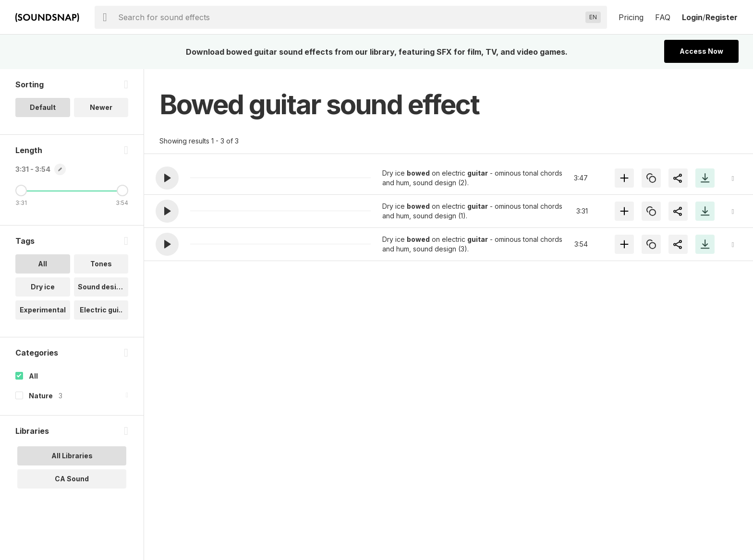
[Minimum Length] (21, 191)
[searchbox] (350, 17)
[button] (167, 178)
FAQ (663, 17)
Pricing (631, 17)
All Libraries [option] (72, 456)
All (33, 376)
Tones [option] (101, 264)
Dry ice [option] (43, 287)
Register (722, 17)
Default (43, 107)
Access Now (701, 51)
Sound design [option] (101, 287)
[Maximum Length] (122, 191)
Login (692, 17)
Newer (101, 107)
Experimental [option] (43, 310)
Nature (41, 396)
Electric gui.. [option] (101, 310)
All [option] (43, 264)
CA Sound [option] (72, 479)
